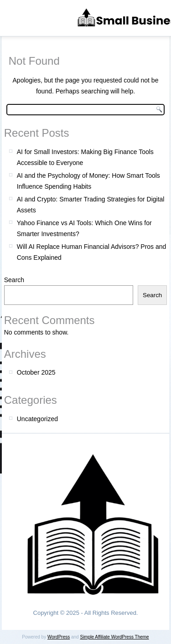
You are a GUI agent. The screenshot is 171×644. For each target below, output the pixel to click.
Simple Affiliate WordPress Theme (114, 637)
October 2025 (36, 372)
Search (14, 280)
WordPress (59, 637)
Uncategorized (37, 419)
